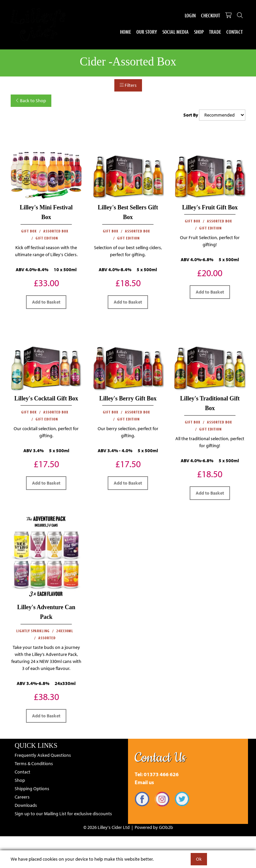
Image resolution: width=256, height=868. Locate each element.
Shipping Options (32, 789)
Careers (22, 797)
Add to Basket (46, 302)
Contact (234, 32)
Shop (199, 32)
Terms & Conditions (34, 763)
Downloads (26, 805)
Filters (128, 85)
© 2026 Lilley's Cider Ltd (106, 827)
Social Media (175, 32)
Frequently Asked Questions (43, 755)
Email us (144, 782)
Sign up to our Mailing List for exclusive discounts (63, 814)
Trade (215, 32)
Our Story (147, 32)
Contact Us (160, 758)
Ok (199, 859)
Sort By (191, 115)
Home (125, 32)
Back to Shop (31, 101)
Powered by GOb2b (154, 827)
